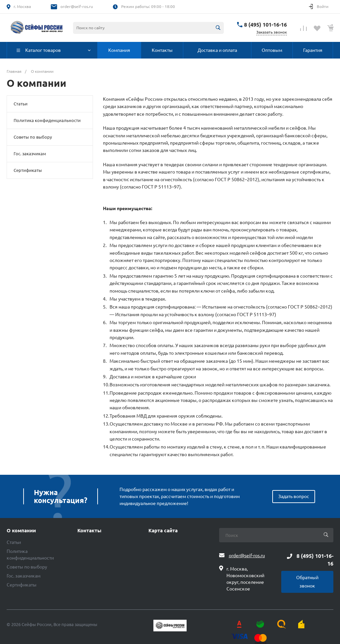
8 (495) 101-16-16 (265, 25)
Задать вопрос (294, 496)
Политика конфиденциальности (47, 120)
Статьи (21, 104)
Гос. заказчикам (30, 154)
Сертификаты (28, 170)
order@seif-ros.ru (77, 6)
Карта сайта (163, 531)
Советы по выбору (33, 137)
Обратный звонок (307, 582)
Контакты (89, 531)
